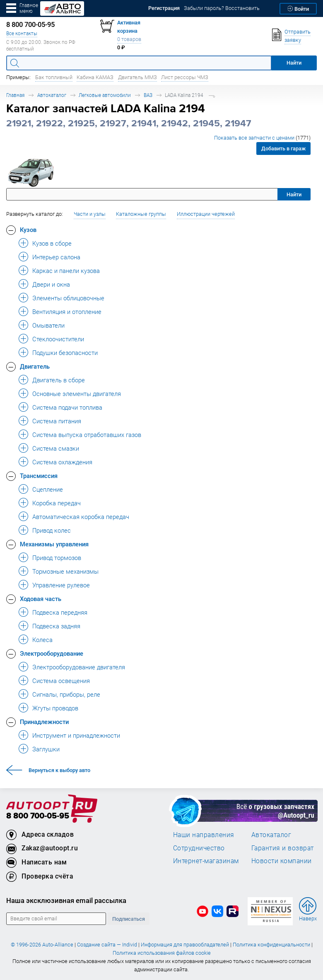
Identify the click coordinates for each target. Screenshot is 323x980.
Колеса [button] (42, 640)
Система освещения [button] (61, 681)
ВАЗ (148, 95)
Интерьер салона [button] (56, 257)
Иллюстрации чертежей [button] (206, 214)
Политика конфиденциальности (271, 945)
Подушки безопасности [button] (65, 352)
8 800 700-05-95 (38, 816)
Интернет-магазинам (206, 861)
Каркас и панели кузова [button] (66, 270)
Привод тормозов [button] (57, 558)
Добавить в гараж (283, 148)
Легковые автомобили (105, 95)
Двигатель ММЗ (137, 77)
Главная (15, 95)
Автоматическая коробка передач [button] (81, 517)
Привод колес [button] (52, 530)
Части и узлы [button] (90, 214)
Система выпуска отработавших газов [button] (87, 434)
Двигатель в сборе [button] (59, 380)
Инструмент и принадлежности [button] (76, 735)
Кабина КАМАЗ (95, 77)
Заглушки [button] (46, 749)
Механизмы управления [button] (54, 544)
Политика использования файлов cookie (162, 953)
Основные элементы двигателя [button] (77, 393)
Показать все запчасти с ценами (262, 138)
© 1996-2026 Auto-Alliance (42, 945)
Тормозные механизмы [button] (65, 571)
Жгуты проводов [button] (55, 708)
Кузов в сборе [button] (52, 243)
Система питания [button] (57, 421)
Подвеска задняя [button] (56, 626)
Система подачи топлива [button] (67, 407)
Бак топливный (54, 77)
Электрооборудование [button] (52, 653)
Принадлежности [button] (44, 722)
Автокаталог (52, 95)
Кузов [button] (28, 229)
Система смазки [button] (56, 448)
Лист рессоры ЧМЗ (185, 77)
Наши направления (204, 835)
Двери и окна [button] (51, 284)
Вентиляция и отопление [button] (67, 311)
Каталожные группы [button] (141, 214)
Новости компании (282, 861)
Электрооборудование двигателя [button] (79, 667)
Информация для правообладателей (185, 945)
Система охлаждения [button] (62, 462)
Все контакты (22, 33)
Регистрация (164, 8)
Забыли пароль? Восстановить (222, 8)
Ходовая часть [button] (41, 599)
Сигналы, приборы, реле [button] (66, 694)
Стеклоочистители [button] (58, 339)
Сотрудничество (199, 848)
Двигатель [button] (35, 366)
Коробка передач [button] (57, 503)
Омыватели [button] (48, 325)
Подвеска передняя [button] (60, 612)
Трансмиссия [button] (39, 476)
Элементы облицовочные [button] (68, 298)
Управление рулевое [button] (61, 585)
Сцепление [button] (48, 489)
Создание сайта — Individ (107, 945)
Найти (294, 194)
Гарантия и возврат (283, 848)
